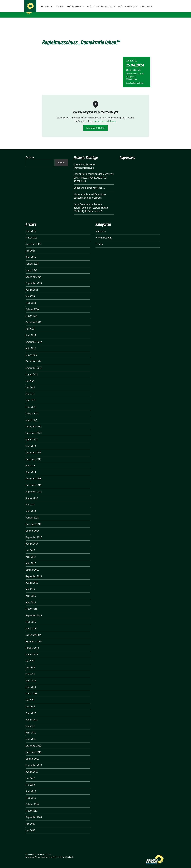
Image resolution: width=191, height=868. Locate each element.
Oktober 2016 (32, 566)
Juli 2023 (30, 325)
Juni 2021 (30, 384)
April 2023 (31, 331)
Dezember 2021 (33, 358)
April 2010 (31, 787)
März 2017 (31, 560)
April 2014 (31, 677)
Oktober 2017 (32, 527)
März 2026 (31, 227)
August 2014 (32, 651)
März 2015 (31, 618)
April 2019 (31, 468)
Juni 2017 (30, 546)
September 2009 (34, 813)
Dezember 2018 (33, 475)
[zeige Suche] (161, 2)
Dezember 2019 (33, 449)
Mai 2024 (30, 292)
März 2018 (31, 507)
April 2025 (31, 253)
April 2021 (31, 397)
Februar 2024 (32, 305)
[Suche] (158, 2)
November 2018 (33, 481)
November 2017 (33, 520)
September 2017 (34, 533)
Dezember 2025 (33, 240)
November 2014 (33, 638)
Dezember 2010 (33, 742)
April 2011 (31, 729)
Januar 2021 (31, 416)
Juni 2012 (30, 703)
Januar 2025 (31, 266)
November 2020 (33, 429)
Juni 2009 (30, 820)
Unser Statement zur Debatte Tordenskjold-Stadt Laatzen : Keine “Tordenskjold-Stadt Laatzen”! (91, 204)
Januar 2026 (31, 234)
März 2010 (31, 794)
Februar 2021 (32, 410)
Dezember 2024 (33, 273)
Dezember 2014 (33, 631)
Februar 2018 (32, 514)
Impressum (127, 154)
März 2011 (31, 735)
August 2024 (32, 286)
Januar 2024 (31, 312)
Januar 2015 (31, 625)
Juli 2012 (30, 696)
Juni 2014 (30, 664)
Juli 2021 (30, 377)
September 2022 (34, 338)
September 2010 (34, 761)
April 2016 (31, 592)
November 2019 (33, 455)
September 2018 (34, 488)
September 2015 (34, 612)
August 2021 (32, 371)
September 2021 (34, 364)
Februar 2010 (32, 800)
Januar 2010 (31, 807)
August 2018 (32, 494)
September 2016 (34, 573)
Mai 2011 (30, 722)
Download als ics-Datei (135, 79)
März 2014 (31, 683)
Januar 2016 (31, 605)
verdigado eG (68, 853)
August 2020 (32, 436)
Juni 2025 (30, 247)
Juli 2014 (30, 657)
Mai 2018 (30, 501)
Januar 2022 (31, 351)
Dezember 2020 (33, 423)
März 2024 (31, 299)
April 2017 (31, 553)
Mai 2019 (30, 462)
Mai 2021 (30, 390)
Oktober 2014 (32, 644)
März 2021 (31, 403)
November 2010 (33, 748)
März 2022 (31, 345)
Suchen (30, 153)
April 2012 (31, 709)
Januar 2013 (31, 690)
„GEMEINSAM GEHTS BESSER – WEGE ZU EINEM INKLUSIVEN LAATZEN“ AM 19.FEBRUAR (94, 174)
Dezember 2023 (33, 318)
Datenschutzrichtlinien (105, 117)
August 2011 (32, 716)
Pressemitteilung (104, 234)
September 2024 (34, 279)
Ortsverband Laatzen (49, 11)
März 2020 (31, 442)
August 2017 (32, 540)
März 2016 (31, 599)
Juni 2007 (30, 826)
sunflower (45, 853)
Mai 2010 (30, 781)
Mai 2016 (30, 586)
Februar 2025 (32, 260)
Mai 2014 (30, 670)
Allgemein (101, 227)
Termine (99, 240)
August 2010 (32, 768)
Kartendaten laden (96, 124)
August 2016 (32, 579)
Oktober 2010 (32, 755)
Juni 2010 (30, 774)
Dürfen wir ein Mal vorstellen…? (89, 184)
